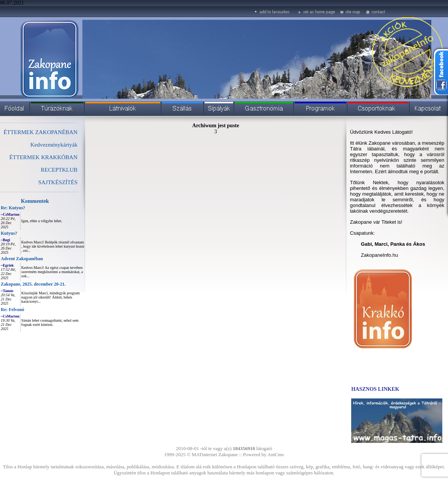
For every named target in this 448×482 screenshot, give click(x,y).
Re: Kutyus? (13, 208)
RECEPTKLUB (59, 170)
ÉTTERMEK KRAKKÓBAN (43, 157)
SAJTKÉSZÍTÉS (58, 182)
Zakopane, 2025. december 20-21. (33, 284)
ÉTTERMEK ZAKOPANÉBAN (40, 132)
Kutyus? (9, 233)
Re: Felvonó (13, 310)
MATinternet (204, 454)
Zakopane (228, 454)
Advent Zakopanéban (22, 259)
